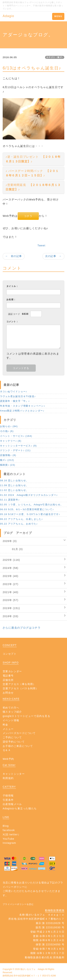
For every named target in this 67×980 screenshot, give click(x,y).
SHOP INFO (11, 663)
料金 (5, 725)
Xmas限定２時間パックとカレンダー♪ (22, 411)
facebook (9, 830)
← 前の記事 (14, 256)
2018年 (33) (11, 616)
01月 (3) (13, 549)
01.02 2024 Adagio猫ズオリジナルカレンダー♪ (29, 495)
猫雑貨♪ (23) (8, 465)
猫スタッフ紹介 (12, 712)
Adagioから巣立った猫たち (20, 808)
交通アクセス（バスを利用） (21, 688)
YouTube (8, 839)
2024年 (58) (11, 568)
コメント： (12, 322)
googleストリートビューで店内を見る (26, 716)
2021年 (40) (11, 592)
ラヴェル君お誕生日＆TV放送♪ (18, 396)
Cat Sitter (9, 765)
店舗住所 (8, 680)
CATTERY (9, 787)
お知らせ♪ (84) (9, 426)
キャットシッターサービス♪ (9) (18, 446)
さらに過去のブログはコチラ (22, 628)
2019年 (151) (11, 608)
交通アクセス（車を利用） (19, 684)
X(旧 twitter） (12, 834)
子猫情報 (8, 796)
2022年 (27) (11, 584)
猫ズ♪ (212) (7, 460)
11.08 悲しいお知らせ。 (14, 485)
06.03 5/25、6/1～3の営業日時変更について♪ (27, 509)
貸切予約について (14, 742)
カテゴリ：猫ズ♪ (55, 57)
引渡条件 (8, 800)
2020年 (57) (11, 600)
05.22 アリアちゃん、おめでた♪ (19, 524)
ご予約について (12, 737)
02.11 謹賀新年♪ (10, 500)
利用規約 (8, 778)
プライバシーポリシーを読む (18, 904)
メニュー (8, 729)
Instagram (9, 843)
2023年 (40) (11, 576)
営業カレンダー (12, 671)
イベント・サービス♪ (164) (16, 436)
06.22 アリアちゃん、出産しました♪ (21, 519)
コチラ (28, 216)
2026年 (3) (10, 541)
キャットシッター (14, 774)
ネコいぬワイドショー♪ (14, 391)
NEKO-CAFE (11, 699)
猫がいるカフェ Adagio (32, 969)
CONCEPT (10, 645)
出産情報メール (12, 804)
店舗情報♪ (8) (8, 455)
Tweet (41, 245)
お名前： (11, 300)
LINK (6, 817)
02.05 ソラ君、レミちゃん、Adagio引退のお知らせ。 (32, 505)
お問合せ (8, 693)
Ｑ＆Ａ (7, 750)
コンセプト (10, 654)
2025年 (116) (11, 560)
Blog (6, 826)
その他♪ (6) (7, 431)
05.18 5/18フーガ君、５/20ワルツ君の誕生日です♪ (30, 514)
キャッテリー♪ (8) (11, 441)
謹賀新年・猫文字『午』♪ (15, 401)
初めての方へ (11, 708)
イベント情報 (11, 720)
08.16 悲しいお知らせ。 (14, 480)
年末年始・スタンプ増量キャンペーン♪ (23, 406)
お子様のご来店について (18, 746)
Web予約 (8, 759)
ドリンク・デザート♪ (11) (15, 450)
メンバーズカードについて (19, 733)
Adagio (8, 16)
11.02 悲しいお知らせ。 (14, 490)
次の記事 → (53, 256)
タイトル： (12, 286)
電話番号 (8, 676)
